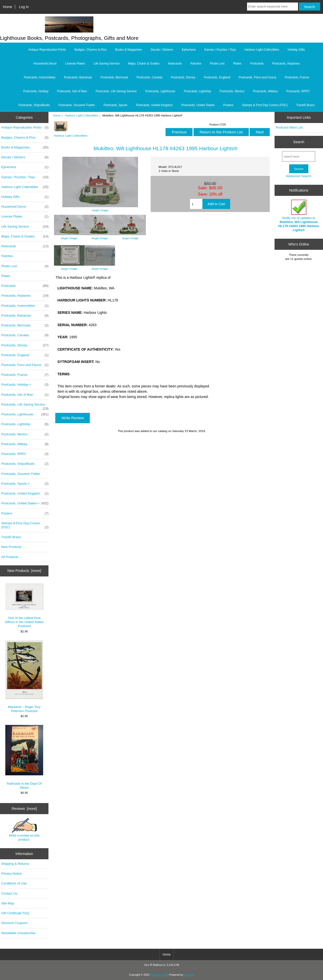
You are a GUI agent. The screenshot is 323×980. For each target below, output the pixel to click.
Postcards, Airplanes (286, 64)
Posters (228, 105)
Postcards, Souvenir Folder (77, 105)
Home (7, 7)
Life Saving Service (107, 64)
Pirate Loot (217, 64)
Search (299, 142)
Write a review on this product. (24, 830)
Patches (196, 64)
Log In (24, 7)
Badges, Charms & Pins (90, 50)
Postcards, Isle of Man (72, 91)
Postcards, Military (265, 91)
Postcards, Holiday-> (25, 385)
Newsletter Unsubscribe (18, 933)
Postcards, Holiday (36, 91)
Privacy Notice (11, 874)
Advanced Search (299, 176)
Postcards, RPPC (298, 91)
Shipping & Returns (15, 864)
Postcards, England (217, 77)
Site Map (8, 903)
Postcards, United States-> (25, 503)
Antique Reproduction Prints (47, 50)
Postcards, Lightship (197, 91)
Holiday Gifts (296, 50)
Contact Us (9, 893)
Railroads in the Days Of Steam (24, 757)
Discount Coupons (14, 923)
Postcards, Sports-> (25, 484)
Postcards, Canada (149, 77)
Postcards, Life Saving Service (116, 91)
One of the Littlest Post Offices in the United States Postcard (24, 606)
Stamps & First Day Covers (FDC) (265, 105)
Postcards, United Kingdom (154, 105)
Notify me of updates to (299, 216)
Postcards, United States (198, 105)
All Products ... (12, 557)
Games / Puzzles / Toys (220, 50)
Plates (237, 64)
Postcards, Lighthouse (160, 91)
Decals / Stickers (162, 50)
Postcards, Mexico (232, 91)
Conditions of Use (14, 883)
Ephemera (189, 50)
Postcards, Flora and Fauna (257, 77)
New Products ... (13, 547)
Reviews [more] (24, 809)
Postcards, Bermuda (114, 77)
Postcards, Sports (115, 105)
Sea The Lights (159, 975)
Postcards (257, 64)
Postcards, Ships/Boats (34, 105)
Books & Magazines (129, 50)
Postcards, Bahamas (78, 77)
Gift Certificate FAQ (15, 913)
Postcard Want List (289, 127)
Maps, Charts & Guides (144, 64)
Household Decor (45, 64)
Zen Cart (189, 975)
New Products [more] (24, 571)
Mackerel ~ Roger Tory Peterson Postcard (24, 677)
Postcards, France (297, 77)
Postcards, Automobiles (39, 77)
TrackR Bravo (305, 105)
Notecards (175, 64)
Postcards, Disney (183, 77)
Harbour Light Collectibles (82, 115)
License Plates (75, 64)
